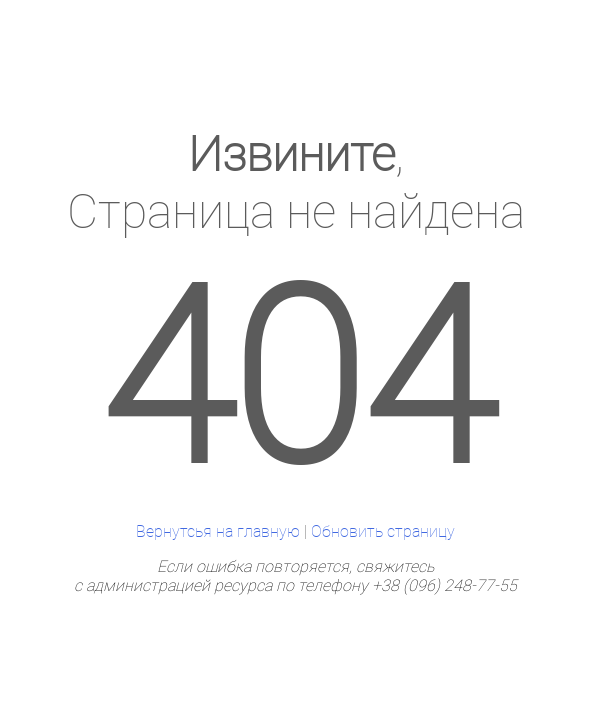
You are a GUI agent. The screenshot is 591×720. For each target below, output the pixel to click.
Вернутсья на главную (218, 531)
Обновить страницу (383, 531)
